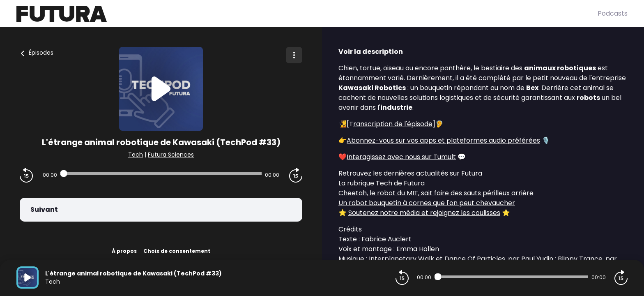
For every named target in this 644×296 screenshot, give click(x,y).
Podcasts (613, 13)
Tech (136, 155)
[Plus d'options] (294, 55)
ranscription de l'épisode (393, 124)
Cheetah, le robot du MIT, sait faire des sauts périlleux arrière (436, 193)
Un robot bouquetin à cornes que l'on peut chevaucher (427, 203)
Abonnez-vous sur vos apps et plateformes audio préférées (443, 140)
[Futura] (307, 14)
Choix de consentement (177, 251)
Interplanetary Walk (401, 259)
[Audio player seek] (161, 173)
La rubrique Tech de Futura (382, 183)
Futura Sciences (171, 155)
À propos (124, 251)
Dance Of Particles (475, 259)
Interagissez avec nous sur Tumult (401, 157)
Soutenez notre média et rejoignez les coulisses (424, 213)
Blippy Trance (580, 259)
